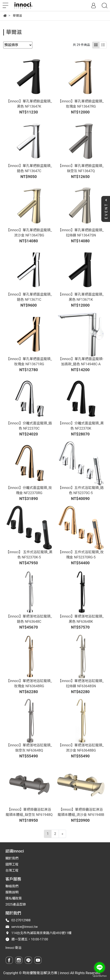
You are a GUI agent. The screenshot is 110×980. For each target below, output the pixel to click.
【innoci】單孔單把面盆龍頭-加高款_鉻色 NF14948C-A (81, 361)
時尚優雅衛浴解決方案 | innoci (46, 973)
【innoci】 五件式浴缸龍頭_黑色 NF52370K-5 (29, 555)
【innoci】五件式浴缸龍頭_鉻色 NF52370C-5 (81, 490)
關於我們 (12, 858)
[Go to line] (100, 967)
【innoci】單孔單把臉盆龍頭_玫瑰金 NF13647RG (81, 104)
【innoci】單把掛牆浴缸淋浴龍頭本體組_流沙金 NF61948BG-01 (81, 815)
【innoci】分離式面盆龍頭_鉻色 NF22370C (29, 426)
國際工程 (12, 864)
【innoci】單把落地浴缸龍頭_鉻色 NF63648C (29, 619)
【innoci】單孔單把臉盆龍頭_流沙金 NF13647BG (29, 233)
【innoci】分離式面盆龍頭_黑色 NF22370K (81, 426)
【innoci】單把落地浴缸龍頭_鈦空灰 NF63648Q (29, 748)
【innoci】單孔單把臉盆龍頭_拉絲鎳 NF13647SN (81, 233)
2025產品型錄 (16, 904)
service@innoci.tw (25, 927)
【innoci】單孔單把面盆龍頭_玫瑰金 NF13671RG (29, 361)
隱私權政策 (14, 898)
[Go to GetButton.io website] (100, 976)
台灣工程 (12, 870)
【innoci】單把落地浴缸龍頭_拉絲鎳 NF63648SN (81, 683)
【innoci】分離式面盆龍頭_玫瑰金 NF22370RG (29, 490)
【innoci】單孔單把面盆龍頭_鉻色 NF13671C (29, 297)
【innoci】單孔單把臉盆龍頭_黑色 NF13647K (29, 104)
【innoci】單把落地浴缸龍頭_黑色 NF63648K (81, 619)
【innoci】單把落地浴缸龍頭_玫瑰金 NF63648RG (29, 683)
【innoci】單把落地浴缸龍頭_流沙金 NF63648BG (81, 748)
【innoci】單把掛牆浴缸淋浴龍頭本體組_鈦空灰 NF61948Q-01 (29, 815)
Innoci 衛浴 (13, 948)
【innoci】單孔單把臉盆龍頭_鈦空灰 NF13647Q (81, 168)
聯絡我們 (12, 886)
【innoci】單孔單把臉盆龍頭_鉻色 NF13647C (29, 168)
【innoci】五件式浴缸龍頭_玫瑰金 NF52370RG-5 (81, 555)
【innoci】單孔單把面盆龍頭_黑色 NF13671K (81, 297)
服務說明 (12, 892)
